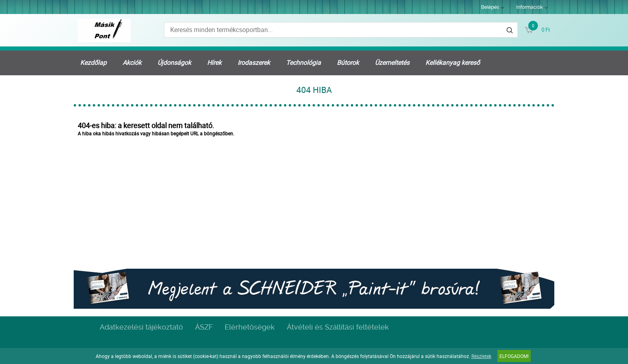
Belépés (490, 7)
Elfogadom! (514, 356)
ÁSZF (204, 327)
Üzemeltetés (392, 62)
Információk (529, 7)
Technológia (303, 62)
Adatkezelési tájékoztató (141, 327)
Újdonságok (174, 62)
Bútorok (348, 62)
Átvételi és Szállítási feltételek (338, 327)
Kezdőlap (93, 62)
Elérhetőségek (250, 327)
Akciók (132, 62)
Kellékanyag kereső (453, 62)
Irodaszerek (254, 62)
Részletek (481, 356)
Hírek (214, 62)
